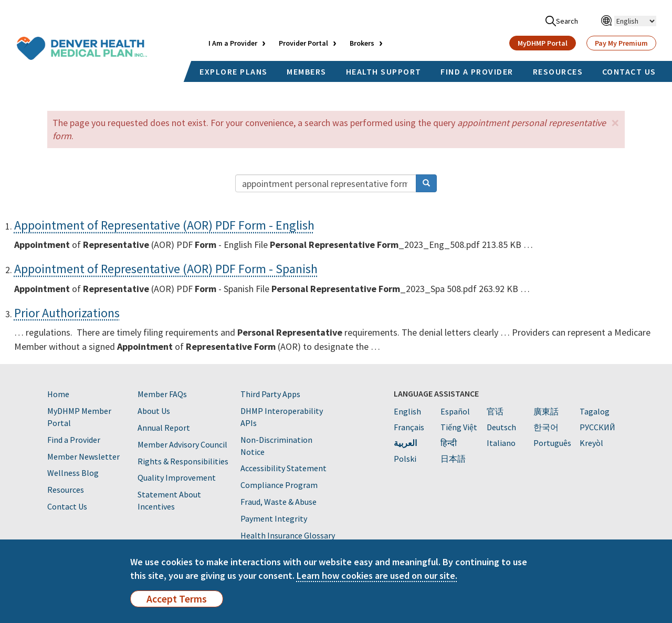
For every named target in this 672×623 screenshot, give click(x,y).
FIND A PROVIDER (477, 71)
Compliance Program (279, 485)
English (407, 411)
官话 (495, 411)
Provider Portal (303, 43)
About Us (154, 411)
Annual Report (164, 428)
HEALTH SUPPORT (384, 71)
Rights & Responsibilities (183, 461)
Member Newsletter (83, 456)
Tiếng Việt (459, 427)
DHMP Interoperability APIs (282, 417)
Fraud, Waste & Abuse (279, 502)
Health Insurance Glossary (288, 535)
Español (455, 411)
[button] (615, 123)
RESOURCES (558, 71)
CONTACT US (629, 71)
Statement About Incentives (169, 500)
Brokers (362, 43)
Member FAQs (162, 394)
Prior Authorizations (67, 313)
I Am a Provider (233, 43)
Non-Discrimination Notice (276, 446)
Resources (66, 490)
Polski (405, 459)
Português (552, 443)
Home (58, 394)
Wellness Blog (73, 473)
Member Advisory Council (182, 444)
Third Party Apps (270, 394)
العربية (405, 443)
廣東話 (546, 411)
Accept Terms (177, 599)
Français (409, 427)
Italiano (501, 443)
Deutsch (501, 427)
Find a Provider (74, 440)
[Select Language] (635, 21)
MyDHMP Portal (543, 43)
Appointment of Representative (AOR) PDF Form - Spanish (166, 269)
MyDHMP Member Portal (79, 417)
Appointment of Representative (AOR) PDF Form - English (164, 225)
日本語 (453, 459)
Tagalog (595, 411)
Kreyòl (591, 443)
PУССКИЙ (597, 427)
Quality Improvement (177, 477)
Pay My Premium (621, 43)
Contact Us (67, 506)
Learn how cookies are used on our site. (377, 575)
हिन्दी (449, 443)
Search (562, 21)
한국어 (546, 427)
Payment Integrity (274, 518)
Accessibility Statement (283, 468)
